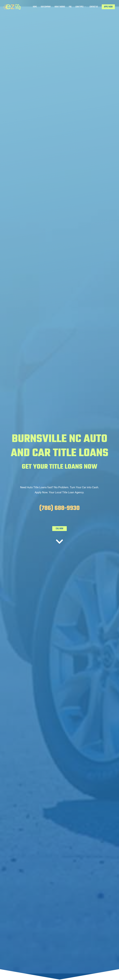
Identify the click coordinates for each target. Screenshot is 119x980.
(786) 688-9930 (60, 508)
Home (35, 7)
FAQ (70, 7)
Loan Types (79, 7)
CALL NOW (59, 529)
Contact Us (94, 7)
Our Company (46, 7)
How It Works (60, 7)
